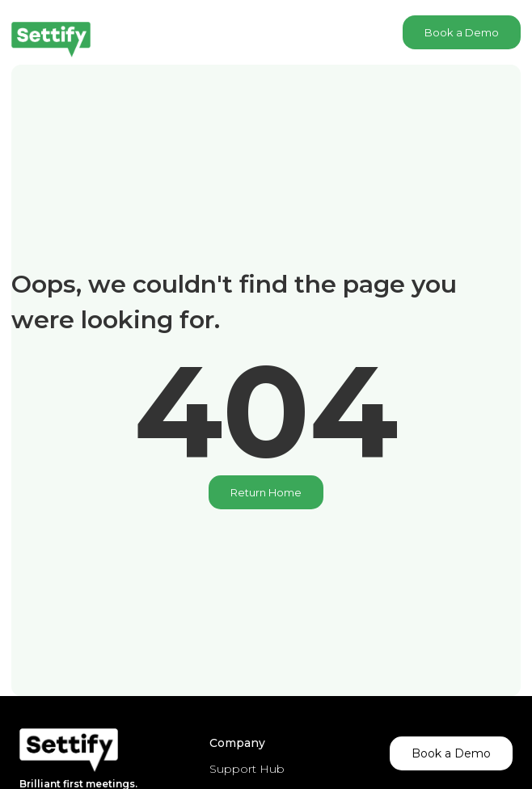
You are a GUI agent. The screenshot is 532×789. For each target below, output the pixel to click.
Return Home (266, 492)
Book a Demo (462, 32)
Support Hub (247, 769)
